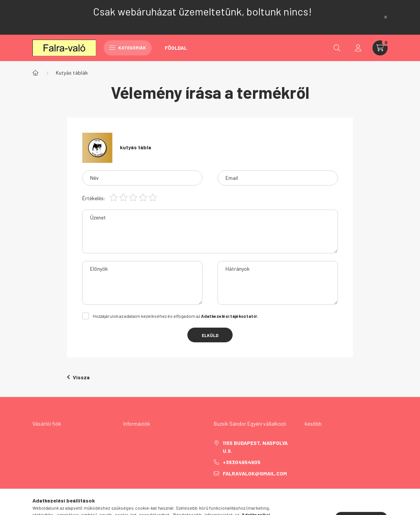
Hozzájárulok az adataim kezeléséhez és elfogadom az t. (176, 316)
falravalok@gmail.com (255, 473)
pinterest (245, 492)
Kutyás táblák (72, 73)
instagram (261, 492)
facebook (215, 492)
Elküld (210, 335)
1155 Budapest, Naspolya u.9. (255, 447)
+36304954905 (242, 462)
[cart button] (380, 48)
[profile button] (358, 48)
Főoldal (176, 48)
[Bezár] (386, 17)
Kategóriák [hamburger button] (128, 48)
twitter (230, 492)
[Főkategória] (35, 73)
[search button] (337, 48)
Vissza (78, 377)
